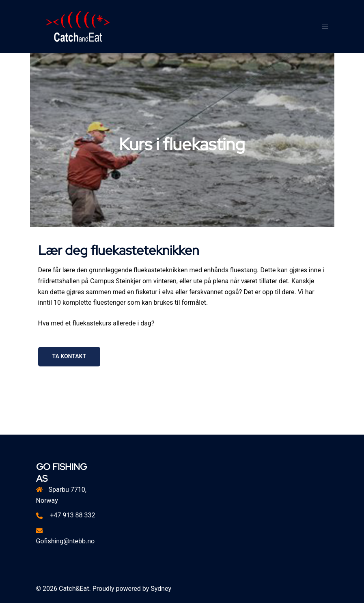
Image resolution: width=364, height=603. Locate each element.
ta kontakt (69, 356)
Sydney (161, 589)
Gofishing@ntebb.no (66, 541)
